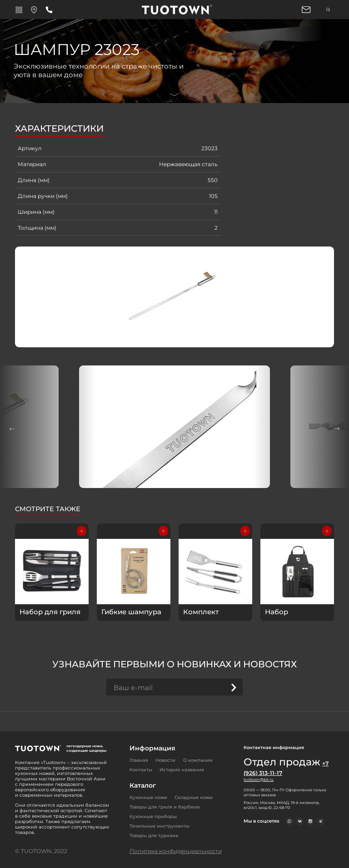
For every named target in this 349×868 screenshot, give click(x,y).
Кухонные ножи (148, 797)
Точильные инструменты (160, 826)
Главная (139, 760)
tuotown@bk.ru (259, 779)
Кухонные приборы (153, 816)
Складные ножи (194, 797)
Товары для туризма (154, 836)
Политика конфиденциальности (176, 851)
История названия (182, 770)
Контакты (141, 770)
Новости (165, 760)
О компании (198, 760)
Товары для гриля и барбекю (165, 807)
